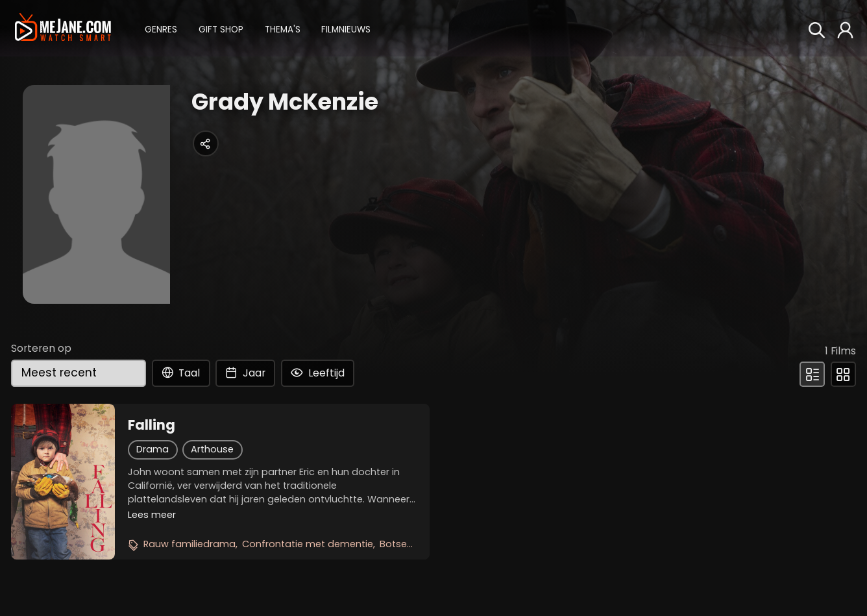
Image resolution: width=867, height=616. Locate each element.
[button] (161, 28)
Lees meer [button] (152, 515)
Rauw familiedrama (189, 544)
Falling (152, 425)
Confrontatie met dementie (308, 544)
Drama (153, 449)
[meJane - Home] (63, 28)
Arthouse (212, 449)
